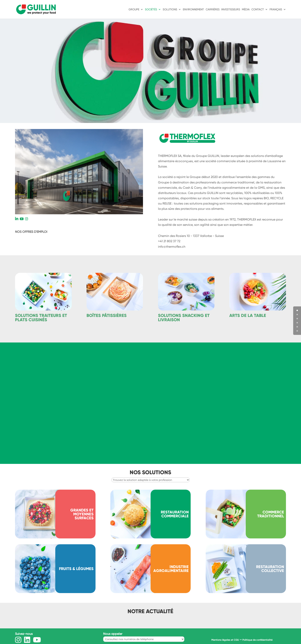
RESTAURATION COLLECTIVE (270, 569)
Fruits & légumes (76, 569)
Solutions (170, 9)
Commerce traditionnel (271, 514)
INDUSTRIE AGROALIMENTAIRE (171, 569)
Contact (258, 9)
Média (246, 9)
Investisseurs (231, 9)
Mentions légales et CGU (225, 640)
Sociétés (151, 9)
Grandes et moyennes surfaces (82, 514)
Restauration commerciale (175, 514)
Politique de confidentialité (257, 640)
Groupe (134, 9)
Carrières (213, 9)
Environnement (193, 9)
